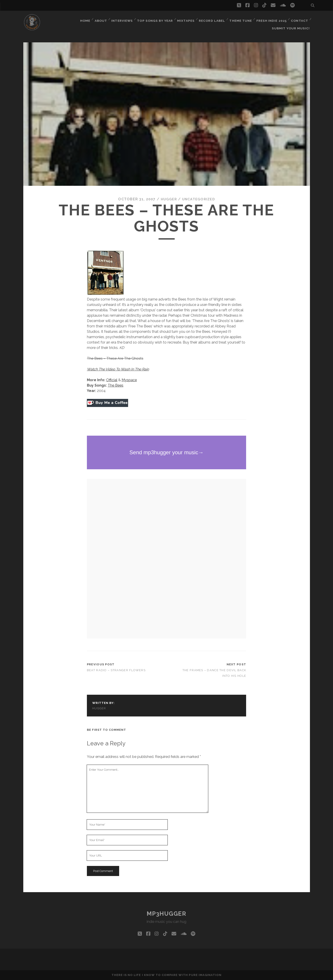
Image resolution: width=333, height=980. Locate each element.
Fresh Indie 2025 (271, 19)
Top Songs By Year (154, 19)
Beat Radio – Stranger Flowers (116, 670)
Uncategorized (199, 199)
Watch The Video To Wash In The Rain (118, 369)
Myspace (129, 380)
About (99, 19)
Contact (299, 19)
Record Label (211, 19)
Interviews (121, 19)
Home (83, 19)
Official (112, 380)
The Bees (116, 385)
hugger (168, 199)
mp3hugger (166, 914)
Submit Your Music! (292, 25)
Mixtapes (185, 19)
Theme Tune (240, 19)
